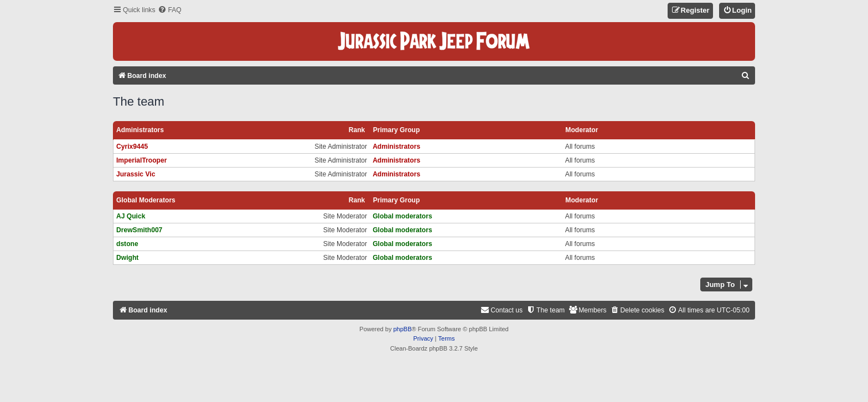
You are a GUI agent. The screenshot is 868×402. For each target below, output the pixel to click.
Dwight (127, 258)
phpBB (402, 329)
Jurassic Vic (136, 174)
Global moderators (146, 200)
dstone (127, 244)
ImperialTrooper (141, 160)
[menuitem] (169, 10)
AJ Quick (131, 216)
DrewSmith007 (139, 230)
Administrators (140, 130)
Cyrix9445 (132, 147)
